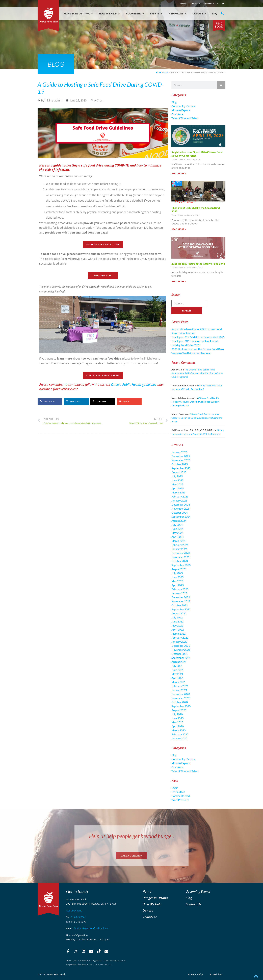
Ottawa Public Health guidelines (134, 384)
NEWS (183, 3)
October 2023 (180, 561)
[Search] (221, 85)
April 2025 (178, 488)
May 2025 (177, 484)
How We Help (109, 14)
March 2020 (178, 730)
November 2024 (181, 508)
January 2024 (179, 549)
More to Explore (181, 110)
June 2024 (177, 529)
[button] (223, 13)
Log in (175, 788)
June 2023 (177, 577)
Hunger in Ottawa (78, 14)
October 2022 (180, 605)
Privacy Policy (195, 974)
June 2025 (177, 480)
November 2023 (181, 557)
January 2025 (179, 500)
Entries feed (178, 792)
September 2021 (181, 658)
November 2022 (181, 601)
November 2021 (181, 650)
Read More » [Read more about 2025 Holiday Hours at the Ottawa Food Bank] (179, 281)
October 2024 (180, 513)
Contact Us (211, 3)
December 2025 (181, 456)
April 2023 (178, 585)
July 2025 (177, 476)
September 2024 (181, 517)
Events (156, 14)
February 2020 (180, 734)
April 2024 (178, 537)
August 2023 (179, 569)
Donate (195, 3)
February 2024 (180, 545)
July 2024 (177, 525)
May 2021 (177, 674)
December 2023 (181, 553)
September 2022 (181, 609)
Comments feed (181, 796)
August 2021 (179, 662)
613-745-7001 (78, 917)
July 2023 (177, 573)
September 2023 (181, 565)
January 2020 (179, 738)
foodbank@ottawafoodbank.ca (91, 928)
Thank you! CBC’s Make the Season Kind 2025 (198, 337)
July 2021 (177, 666)
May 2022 (177, 625)
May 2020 (177, 722)
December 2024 (181, 504)
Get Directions (74, 911)
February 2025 (180, 496)
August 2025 (179, 472)
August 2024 (179, 521)
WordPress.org (180, 800)
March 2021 (178, 682)
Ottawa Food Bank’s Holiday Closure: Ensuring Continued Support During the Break (195, 402)
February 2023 (180, 589)
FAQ (215, 13)
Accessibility (216, 974)
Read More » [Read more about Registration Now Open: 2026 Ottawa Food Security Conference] (179, 173)
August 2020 (179, 710)
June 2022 (177, 621)
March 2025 (178, 492)
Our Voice (177, 114)
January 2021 (179, 690)
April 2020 (178, 726)
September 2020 (181, 706)
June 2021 (177, 670)
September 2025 (181, 468)
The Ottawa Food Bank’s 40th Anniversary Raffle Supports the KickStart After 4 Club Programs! (197, 373)
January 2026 (179, 452)
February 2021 (180, 686)
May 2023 (177, 581)
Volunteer (135, 14)
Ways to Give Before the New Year (191, 353)
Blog (166, 72)
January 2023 (179, 593)
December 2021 (181, 646)
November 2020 (181, 698)
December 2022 (181, 597)
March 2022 (178, 633)
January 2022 (179, 642)
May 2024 (177, 533)
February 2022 (180, 638)
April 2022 (178, 629)
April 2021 (178, 678)
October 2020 (180, 702)
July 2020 (177, 714)
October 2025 (180, 464)
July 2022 (177, 617)
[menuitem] (223, 3)
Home (158, 72)
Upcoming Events (198, 891)
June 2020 (177, 718)
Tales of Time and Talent (185, 118)
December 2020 (181, 694)
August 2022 (179, 613)
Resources (177, 14)
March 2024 (178, 541)
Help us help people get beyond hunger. (132, 836)
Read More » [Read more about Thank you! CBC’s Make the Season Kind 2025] (179, 229)
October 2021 (180, 654)
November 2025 (181, 460)
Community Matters (183, 106)
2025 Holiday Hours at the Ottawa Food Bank (198, 264)
